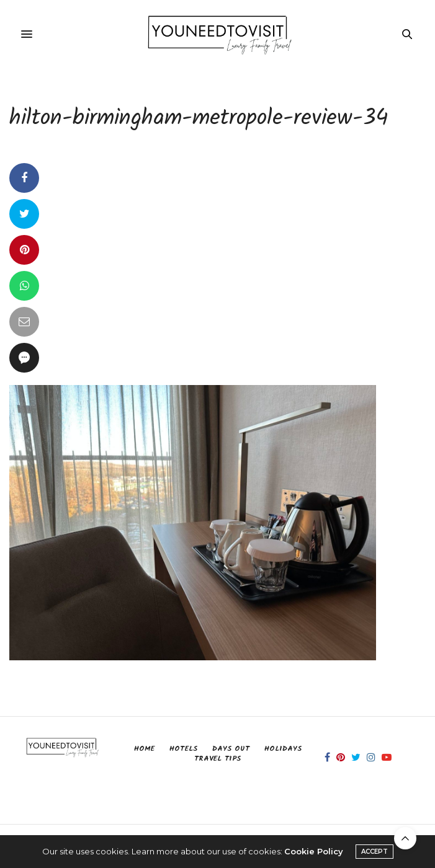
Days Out (231, 749)
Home (144, 749)
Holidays (283, 749)
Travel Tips (217, 759)
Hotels (183, 749)
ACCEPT (374, 852)
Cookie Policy (314, 851)
